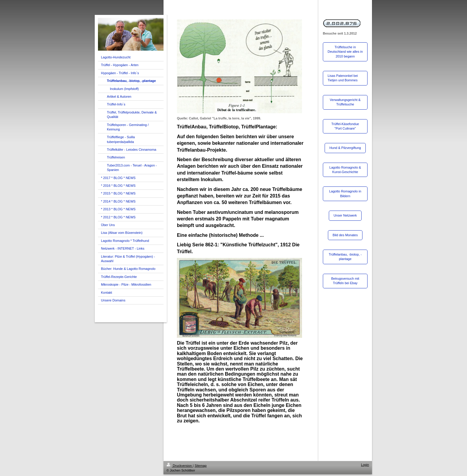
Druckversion (180, 466)
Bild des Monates (345, 235)
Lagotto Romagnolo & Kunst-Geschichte (345, 170)
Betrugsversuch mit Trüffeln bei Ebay (345, 281)
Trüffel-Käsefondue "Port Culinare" (345, 126)
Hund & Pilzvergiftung (345, 148)
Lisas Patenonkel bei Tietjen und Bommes (343, 78)
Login (365, 465)
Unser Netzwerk (345, 215)
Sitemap (200, 466)
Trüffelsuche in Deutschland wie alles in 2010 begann (345, 52)
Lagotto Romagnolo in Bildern (345, 193)
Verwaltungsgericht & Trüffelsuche (345, 102)
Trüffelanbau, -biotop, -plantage (345, 257)
